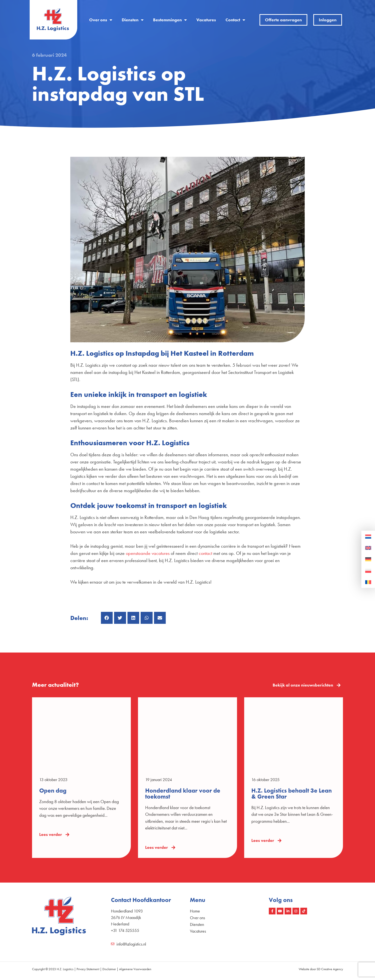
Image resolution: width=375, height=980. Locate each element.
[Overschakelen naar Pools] (368, 571)
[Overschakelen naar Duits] (368, 559)
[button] (107, 618)
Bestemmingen (170, 20)
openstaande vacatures (148, 553)
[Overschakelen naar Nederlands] (368, 537)
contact (205, 553)
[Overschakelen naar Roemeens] (368, 582)
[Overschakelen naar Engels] (368, 548)
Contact (235, 20)
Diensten (133, 20)
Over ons (101, 20)
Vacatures (206, 20)
